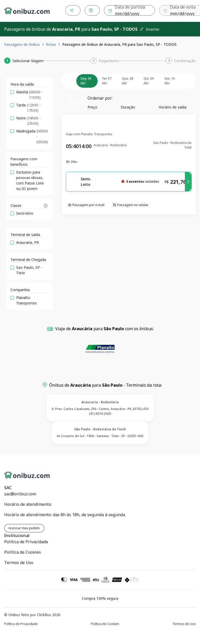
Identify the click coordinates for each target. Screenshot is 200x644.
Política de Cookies (23, 551)
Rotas (51, 43)
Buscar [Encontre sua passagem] (180, 11)
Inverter (149, 28)
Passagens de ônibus (22, 43)
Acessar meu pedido (24, 527)
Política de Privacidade (26, 541)
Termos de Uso (19, 562)
